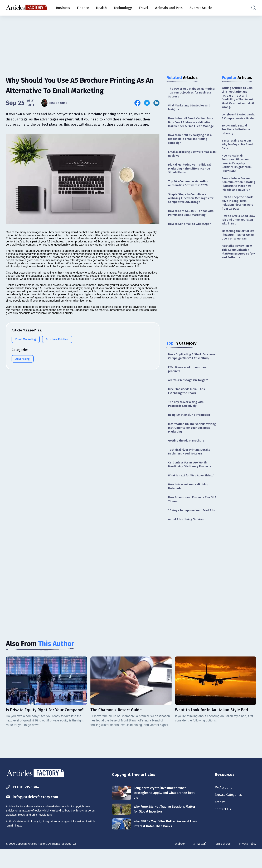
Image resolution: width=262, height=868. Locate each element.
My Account (224, 805)
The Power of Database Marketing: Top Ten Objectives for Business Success (192, 93)
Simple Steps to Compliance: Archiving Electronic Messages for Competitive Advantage (192, 202)
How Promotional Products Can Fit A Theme (192, 512)
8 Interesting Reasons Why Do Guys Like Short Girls (238, 147)
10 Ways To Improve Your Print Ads (189, 526)
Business (63, 8)
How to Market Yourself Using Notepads (189, 499)
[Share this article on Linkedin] (156, 103)
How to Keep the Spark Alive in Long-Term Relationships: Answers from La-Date (238, 212)
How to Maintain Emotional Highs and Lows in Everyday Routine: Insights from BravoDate (237, 166)
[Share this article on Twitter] (147, 103)
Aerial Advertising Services (187, 537)
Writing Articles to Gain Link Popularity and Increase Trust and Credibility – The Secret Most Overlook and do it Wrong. (238, 98)
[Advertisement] (131, 42)
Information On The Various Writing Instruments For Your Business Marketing (188, 439)
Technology (123, 8)
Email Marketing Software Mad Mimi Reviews (190, 156)
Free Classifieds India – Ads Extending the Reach (187, 401)
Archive (220, 820)
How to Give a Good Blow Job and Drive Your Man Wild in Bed (239, 229)
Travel (144, 8)
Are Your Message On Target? (189, 390)
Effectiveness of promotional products (189, 379)
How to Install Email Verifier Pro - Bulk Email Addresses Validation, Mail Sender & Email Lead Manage (192, 123)
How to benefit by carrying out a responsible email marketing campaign (191, 141)
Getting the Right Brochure (187, 452)
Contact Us (223, 828)
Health (101, 8)
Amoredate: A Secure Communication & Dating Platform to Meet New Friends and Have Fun (239, 190)
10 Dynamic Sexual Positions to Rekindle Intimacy (237, 131)
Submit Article (201, 8)
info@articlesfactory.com (33, 815)
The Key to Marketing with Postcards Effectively (187, 414)
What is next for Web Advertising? (192, 488)
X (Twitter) (199, 862)
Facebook (178, 862)
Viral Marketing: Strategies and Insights (190, 108)
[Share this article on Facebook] (137, 103)
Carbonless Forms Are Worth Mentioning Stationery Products (191, 477)
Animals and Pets (169, 8)
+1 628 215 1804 (24, 805)
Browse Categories (229, 813)
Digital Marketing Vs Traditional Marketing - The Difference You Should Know (190, 171)
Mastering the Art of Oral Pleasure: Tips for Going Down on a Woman (237, 247)
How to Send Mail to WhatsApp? (191, 228)
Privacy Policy (247, 862)
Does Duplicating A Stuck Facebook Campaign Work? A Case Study (192, 363)
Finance (83, 8)
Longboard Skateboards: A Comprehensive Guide (239, 118)
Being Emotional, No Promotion (190, 425)
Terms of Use (222, 862)
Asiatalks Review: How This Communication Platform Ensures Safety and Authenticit (239, 267)
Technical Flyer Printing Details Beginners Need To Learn (190, 463)
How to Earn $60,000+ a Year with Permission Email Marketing (192, 217)
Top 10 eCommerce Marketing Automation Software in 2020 (189, 187)
